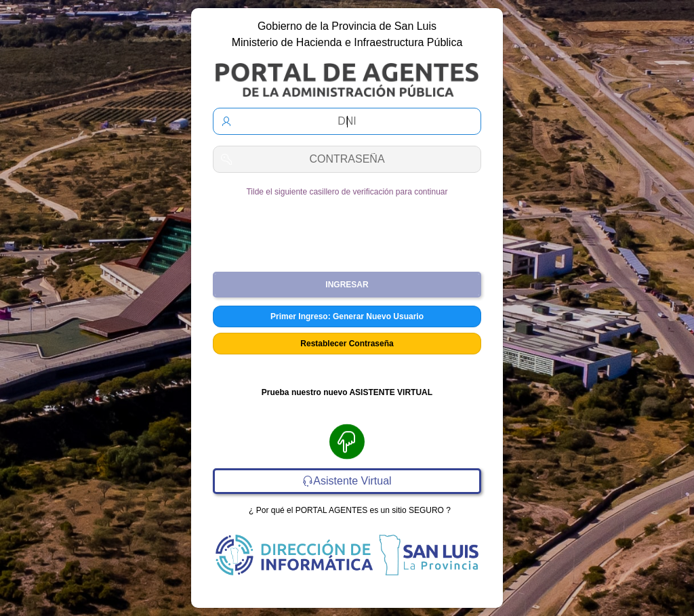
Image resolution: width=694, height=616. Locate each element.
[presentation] (347, 229)
